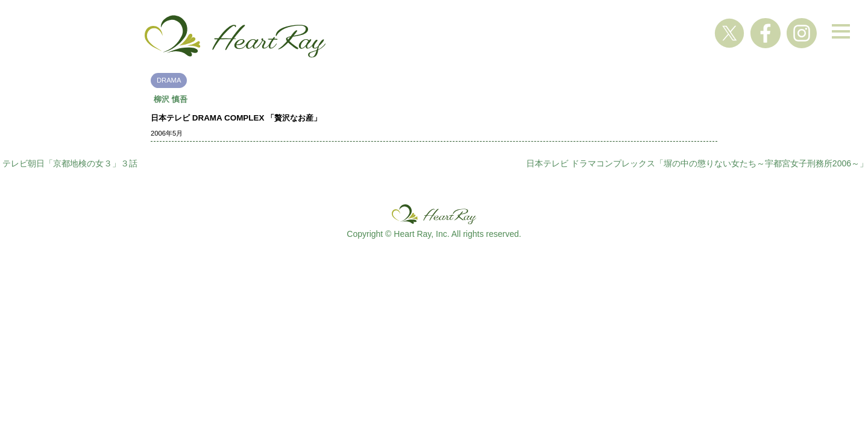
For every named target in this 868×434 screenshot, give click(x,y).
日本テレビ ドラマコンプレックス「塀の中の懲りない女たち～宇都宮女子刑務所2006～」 (697, 163)
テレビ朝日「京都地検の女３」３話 (70, 163)
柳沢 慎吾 (171, 99)
